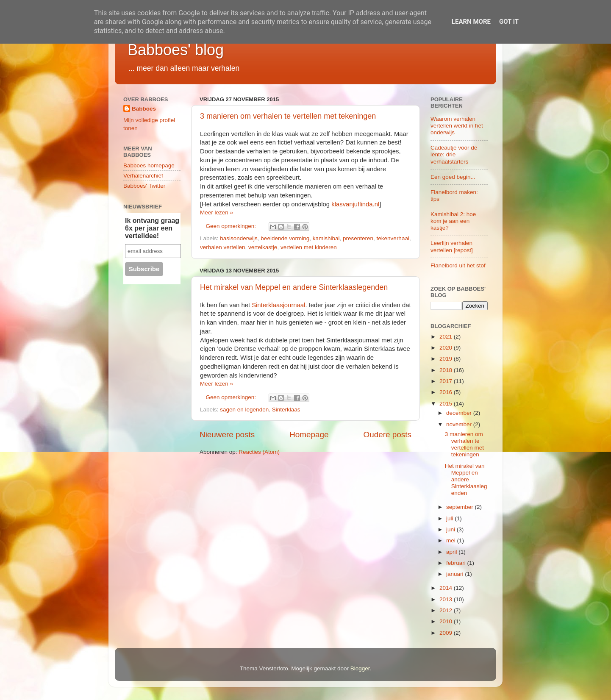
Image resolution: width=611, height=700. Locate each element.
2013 (447, 599)
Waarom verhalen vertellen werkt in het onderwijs (457, 126)
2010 (447, 621)
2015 (447, 404)
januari (455, 574)
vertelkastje (263, 247)
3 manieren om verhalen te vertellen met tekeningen (288, 116)
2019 (447, 359)
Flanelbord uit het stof (458, 265)
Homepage (309, 435)
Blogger (360, 668)
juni (451, 529)
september (461, 507)
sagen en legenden (244, 410)
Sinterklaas (286, 410)
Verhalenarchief (143, 176)
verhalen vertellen (223, 247)
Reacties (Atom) (259, 452)
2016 (447, 392)
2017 (447, 381)
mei (452, 540)
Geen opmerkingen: (232, 226)
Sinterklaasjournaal (278, 305)
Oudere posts (387, 435)
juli (450, 518)
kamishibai (326, 238)
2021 (447, 337)
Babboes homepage (149, 165)
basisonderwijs (239, 238)
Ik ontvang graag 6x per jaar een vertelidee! (152, 228)
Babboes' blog (176, 50)
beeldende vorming (285, 238)
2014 (447, 588)
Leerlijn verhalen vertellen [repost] (452, 246)
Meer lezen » (217, 212)
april (452, 552)
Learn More (471, 22)
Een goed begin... (453, 177)
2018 (447, 370)
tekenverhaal (393, 238)
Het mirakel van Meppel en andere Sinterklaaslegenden (294, 287)
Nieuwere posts (227, 435)
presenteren (358, 238)
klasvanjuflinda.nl (355, 204)
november (460, 424)
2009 (447, 633)
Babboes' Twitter (144, 186)
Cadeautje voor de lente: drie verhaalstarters (454, 154)
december (460, 413)
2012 (447, 610)
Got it (509, 22)
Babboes (144, 109)
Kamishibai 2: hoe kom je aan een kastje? (453, 221)
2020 (447, 348)
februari (457, 563)
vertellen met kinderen (309, 247)
